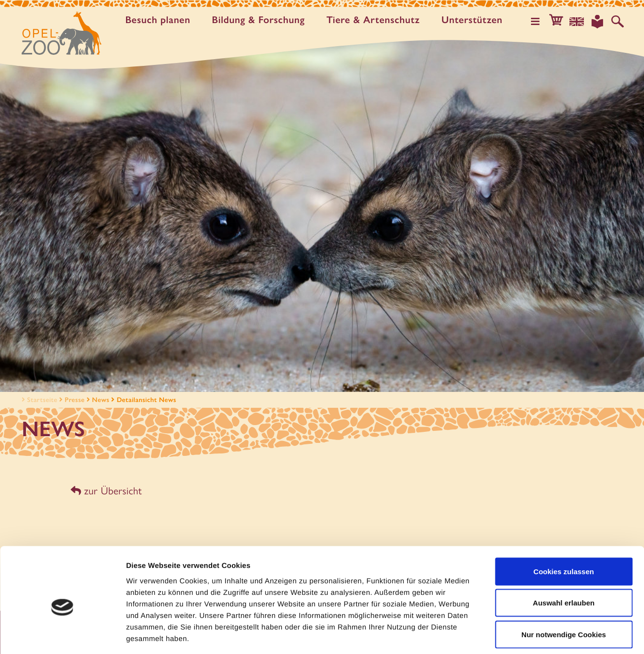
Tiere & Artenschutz (375, 20)
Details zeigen (511, 635)
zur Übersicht (106, 490)
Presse (75, 400)
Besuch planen (160, 20)
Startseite (38, 400)
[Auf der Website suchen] (618, 21)
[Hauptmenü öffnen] (540, 21)
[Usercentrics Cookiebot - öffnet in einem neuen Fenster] (62, 635)
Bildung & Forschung (260, 20)
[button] (559, 21)
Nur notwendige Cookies (564, 591)
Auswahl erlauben (564, 560)
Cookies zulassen (564, 528)
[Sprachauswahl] (579, 21)
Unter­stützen (474, 20)
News (101, 400)
